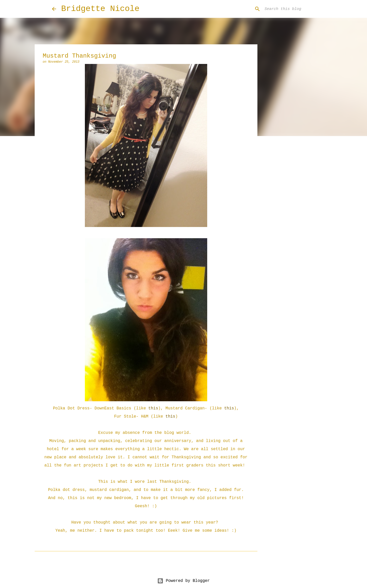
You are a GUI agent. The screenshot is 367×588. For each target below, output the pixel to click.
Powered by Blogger (183, 581)
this (153, 408)
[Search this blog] (289, 9)
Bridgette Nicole (100, 9)
